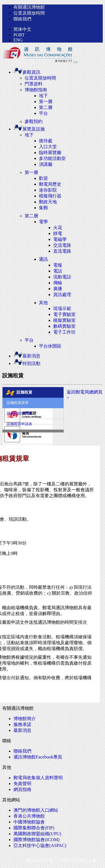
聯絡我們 (22, 19)
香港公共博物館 (29, 816)
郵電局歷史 (50, 184)
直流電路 (62, 251)
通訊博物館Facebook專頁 (38, 757)
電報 (58, 265)
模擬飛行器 (50, 196)
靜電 (58, 233)
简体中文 (22, 29)
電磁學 (60, 239)
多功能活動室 (52, 158)
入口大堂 (48, 147)
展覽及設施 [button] (29, 129)
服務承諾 (22, 724)
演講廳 (46, 164)
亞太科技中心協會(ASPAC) (40, 845)
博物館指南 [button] (36, 90)
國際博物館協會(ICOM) (36, 840)
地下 (43, 96)
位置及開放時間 (29, 13)
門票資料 (34, 84)
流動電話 (62, 277)
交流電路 (62, 245)
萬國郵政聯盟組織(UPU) (37, 834)
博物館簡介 (25, 719)
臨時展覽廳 (50, 153)
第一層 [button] (31, 172)
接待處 (46, 141)
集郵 (43, 208)
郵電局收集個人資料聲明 (38, 778)
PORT (19, 35)
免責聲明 (22, 784)
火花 (58, 228)
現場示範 (62, 309)
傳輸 (58, 283)
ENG (18, 40)
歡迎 (43, 178)
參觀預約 (34, 121)
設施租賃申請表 (19, 424)
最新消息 (27, 356)
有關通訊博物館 (29, 7)
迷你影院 (48, 190)
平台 (43, 113)
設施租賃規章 (18, 403)
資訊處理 (62, 295)
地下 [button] (29, 135)
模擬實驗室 (64, 320)
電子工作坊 (64, 332)
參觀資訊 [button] (27, 72)
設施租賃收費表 (19, 413)
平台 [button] (29, 340)
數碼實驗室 (64, 326)
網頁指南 (22, 789)
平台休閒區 (50, 346)
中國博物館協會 (29, 822)
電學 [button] (43, 222)
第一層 (46, 102)
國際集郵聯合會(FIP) (34, 828)
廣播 (58, 289)
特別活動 (27, 363)
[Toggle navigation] (76, 62)
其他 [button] (43, 303)
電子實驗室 (64, 314)
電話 (58, 271)
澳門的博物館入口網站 (36, 810)
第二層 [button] (31, 216)
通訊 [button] (43, 259)
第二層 (46, 107)
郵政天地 (48, 202)
